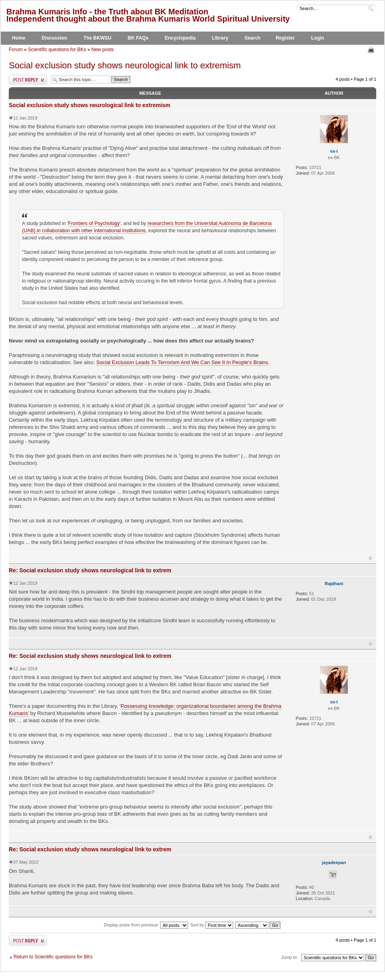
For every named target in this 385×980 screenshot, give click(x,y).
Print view (372, 50)
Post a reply (28, 80)
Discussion (54, 38)
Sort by (212, 925)
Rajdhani (334, 584)
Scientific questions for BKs (57, 50)
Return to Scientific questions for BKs (53, 957)
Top (370, 558)
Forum (16, 50)
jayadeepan (334, 862)
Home (19, 38)
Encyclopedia (180, 38)
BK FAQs (138, 38)
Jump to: (290, 957)
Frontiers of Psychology (94, 223)
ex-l (334, 151)
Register (285, 38)
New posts (103, 50)
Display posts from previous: (146, 925)
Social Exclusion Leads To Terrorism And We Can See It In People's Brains (182, 362)
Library (220, 38)
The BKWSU (97, 38)
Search (252, 38)
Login (318, 38)
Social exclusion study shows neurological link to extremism (125, 65)
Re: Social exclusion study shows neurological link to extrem (90, 570)
